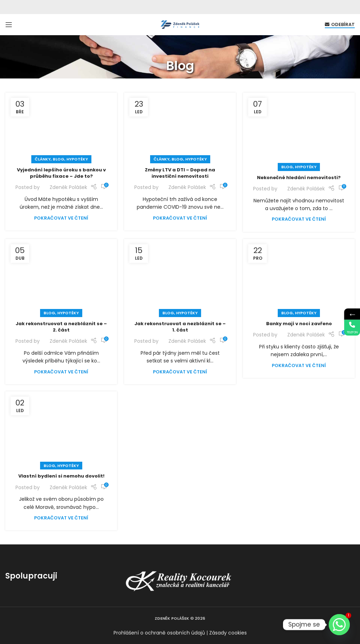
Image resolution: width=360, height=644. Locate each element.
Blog (59, 159)
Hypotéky (77, 159)
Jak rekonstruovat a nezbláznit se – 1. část (180, 327)
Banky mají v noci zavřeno (299, 324)
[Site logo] (180, 24)
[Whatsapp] (339, 625)
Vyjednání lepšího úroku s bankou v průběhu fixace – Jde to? (61, 173)
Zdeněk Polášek (68, 187)
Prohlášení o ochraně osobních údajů (159, 633)
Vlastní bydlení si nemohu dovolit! (61, 476)
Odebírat (340, 25)
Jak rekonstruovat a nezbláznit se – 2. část (61, 327)
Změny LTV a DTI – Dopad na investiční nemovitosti (180, 173)
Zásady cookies (228, 633)
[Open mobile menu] (9, 25)
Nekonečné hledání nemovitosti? (299, 178)
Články (43, 159)
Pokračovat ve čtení (61, 218)
